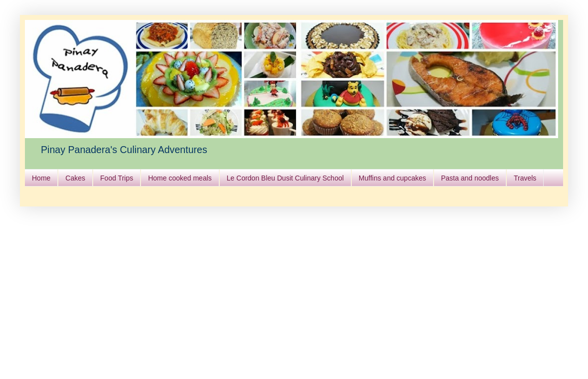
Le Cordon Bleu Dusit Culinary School (285, 178)
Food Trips (117, 178)
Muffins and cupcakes (392, 178)
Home (41, 178)
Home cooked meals (180, 178)
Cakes (75, 178)
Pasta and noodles (470, 178)
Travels (525, 178)
